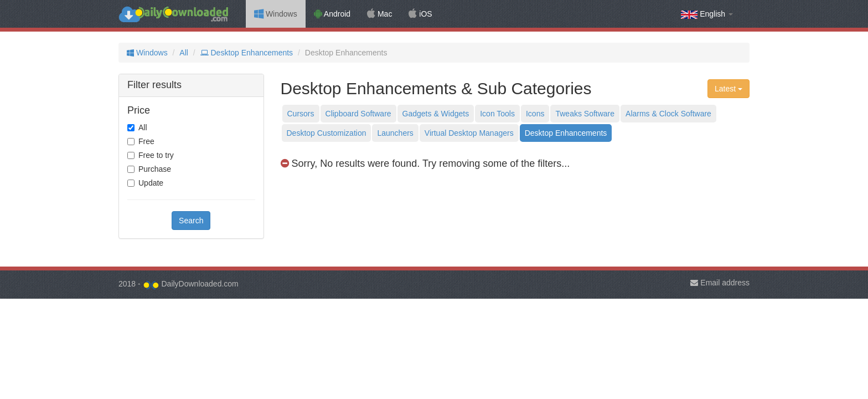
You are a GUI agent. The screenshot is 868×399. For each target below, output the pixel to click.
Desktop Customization (327, 133)
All (184, 53)
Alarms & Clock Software (668, 114)
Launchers (395, 133)
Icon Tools (497, 114)
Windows (276, 14)
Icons (535, 114)
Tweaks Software (585, 114)
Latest (728, 89)
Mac (379, 14)
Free (146, 141)
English (707, 14)
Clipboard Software (358, 114)
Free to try (156, 155)
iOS (420, 14)
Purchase (155, 169)
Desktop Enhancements (247, 53)
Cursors (301, 114)
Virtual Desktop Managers (469, 133)
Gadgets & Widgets (436, 114)
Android (332, 14)
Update (151, 183)
